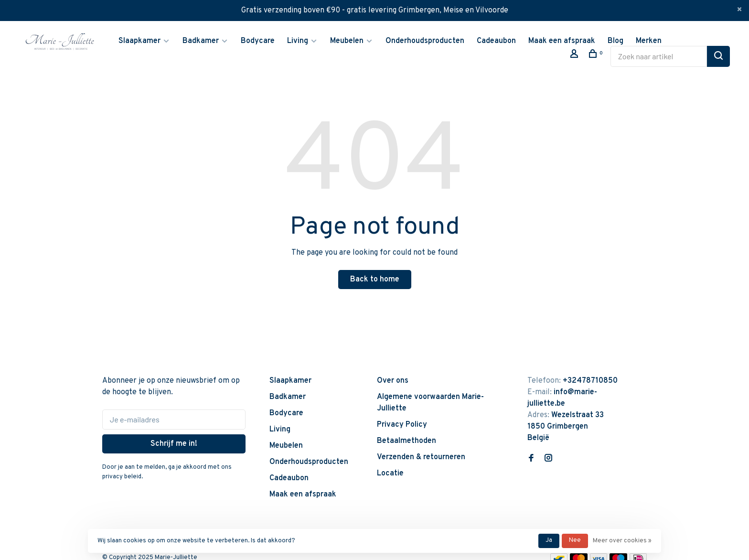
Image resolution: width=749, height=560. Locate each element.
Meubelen (347, 41)
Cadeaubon (496, 41)
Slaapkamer (139, 41)
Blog (615, 41)
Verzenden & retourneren (421, 457)
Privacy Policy (402, 425)
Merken (649, 41)
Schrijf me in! (174, 444)
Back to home (375, 280)
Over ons (393, 381)
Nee (575, 540)
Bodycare (258, 41)
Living (298, 41)
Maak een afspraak (562, 41)
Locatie (390, 474)
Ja (549, 540)
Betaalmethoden (407, 441)
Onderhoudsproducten (425, 41)
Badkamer (201, 41)
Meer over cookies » (622, 541)
